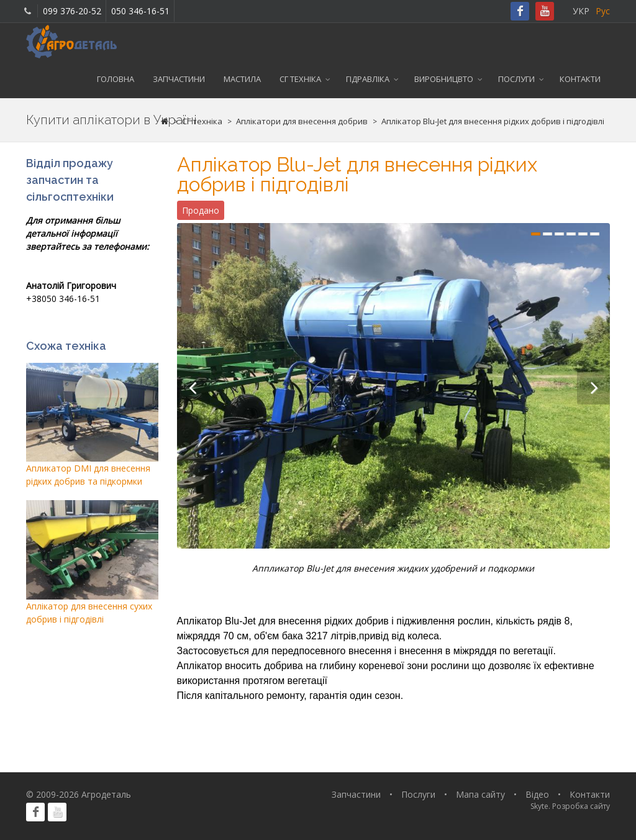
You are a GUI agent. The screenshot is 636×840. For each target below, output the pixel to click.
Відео (537, 794)
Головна (116, 79)
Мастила (242, 79)
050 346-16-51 (140, 11)
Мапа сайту (480, 794)
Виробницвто (444, 79)
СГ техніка (300, 79)
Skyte (539, 806)
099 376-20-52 (72, 11)
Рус (603, 11)
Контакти (580, 79)
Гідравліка (368, 79)
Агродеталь (106, 794)
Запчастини (179, 79)
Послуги (516, 79)
